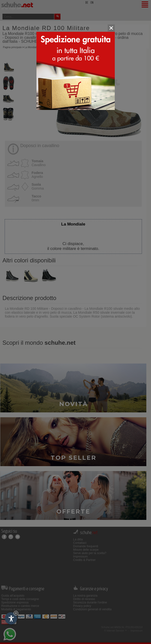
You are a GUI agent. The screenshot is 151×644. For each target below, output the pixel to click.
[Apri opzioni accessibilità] (11, 618)
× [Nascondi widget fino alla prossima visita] (16, 613)
